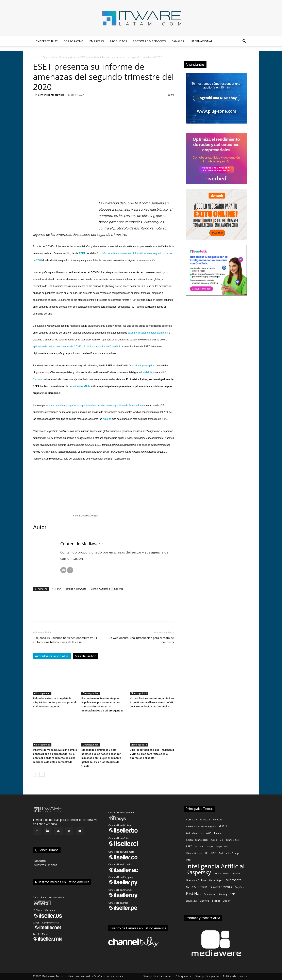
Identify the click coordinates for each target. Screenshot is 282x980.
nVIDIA (191, 887)
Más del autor (85, 656)
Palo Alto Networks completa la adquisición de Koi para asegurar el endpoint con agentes (54, 702)
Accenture (217, 820)
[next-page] (42, 774)
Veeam (227, 901)
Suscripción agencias (207, 976)
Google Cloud (222, 847)
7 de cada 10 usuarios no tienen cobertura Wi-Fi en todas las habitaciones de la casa (65, 640)
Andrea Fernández (195, 833)
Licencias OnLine (196, 880)
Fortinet (199, 846)
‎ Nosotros (40, 861)
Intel (189, 860)
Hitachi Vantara (194, 853)
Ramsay (37, 379)
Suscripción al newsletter (157, 976)
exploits (107, 419)
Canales (178, 41)
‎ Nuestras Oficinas (45, 865)
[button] (244, 42)
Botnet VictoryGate (76, 589)
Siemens (204, 901)
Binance (219, 833)
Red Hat (194, 893)
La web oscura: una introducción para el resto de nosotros (141, 640)
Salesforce (210, 894)
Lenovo (236, 873)
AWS (209, 833)
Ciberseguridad (68, 57)
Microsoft (233, 880)
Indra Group (232, 853)
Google (210, 847)
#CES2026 (205, 820)
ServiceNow (191, 901)
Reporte (119, 589)
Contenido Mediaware (51, 95)
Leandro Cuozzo (221, 873)
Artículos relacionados (52, 656)
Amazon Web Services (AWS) (201, 826)
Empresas (97, 41)
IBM (221, 853)
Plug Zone (239, 887)
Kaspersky (198, 872)
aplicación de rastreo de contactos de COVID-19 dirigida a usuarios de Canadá (76, 347)
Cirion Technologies (197, 840)
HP (207, 853)
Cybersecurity (47, 41)
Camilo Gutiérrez (100, 589)
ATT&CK (56, 589)
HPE (213, 853)
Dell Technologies (229, 840)
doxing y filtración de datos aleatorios (148, 333)
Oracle (203, 887)
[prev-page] (36, 774)
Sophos (216, 901)
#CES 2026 (191, 820)
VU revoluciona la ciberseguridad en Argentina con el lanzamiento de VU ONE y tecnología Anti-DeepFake (152, 702)
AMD (223, 826)
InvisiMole (146, 372)
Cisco (214, 840)
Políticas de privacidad (236, 976)
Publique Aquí (184, 976)
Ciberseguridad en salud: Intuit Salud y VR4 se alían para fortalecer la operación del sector (152, 754)
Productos (118, 41)
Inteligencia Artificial (215, 866)
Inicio (36, 57)
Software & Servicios (149, 41)
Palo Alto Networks (221, 887)
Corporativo (74, 41)
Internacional (201, 41)
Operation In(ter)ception (142, 366)
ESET (189, 846)
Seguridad (49, 57)
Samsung (223, 894)
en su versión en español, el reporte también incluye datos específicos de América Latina (97, 405)
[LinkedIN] (70, 570)
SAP (232, 894)
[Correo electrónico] (63, 570)
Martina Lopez (216, 880)
